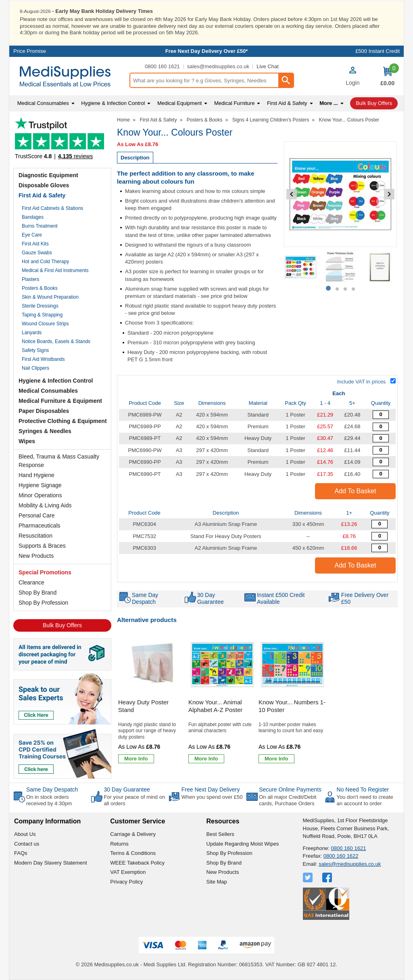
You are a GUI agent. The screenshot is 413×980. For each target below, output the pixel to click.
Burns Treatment (40, 226)
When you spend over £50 (212, 797)
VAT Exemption (128, 872)
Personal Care (37, 515)
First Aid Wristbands (43, 359)
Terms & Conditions (133, 853)
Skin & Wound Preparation (50, 297)
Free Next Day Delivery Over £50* (207, 51)
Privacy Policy (126, 882)
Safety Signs (35, 350)
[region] (152, 665)
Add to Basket (356, 491)
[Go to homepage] (69, 76)
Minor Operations (40, 495)
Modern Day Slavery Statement (51, 863)
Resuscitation (35, 536)
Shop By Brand (38, 593)
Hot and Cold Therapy (45, 262)
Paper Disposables (44, 411)
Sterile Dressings (40, 306)
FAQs (21, 853)
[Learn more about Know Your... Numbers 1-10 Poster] (276, 759)
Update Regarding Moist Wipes (243, 844)
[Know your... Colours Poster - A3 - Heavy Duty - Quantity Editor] (381, 474)
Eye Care (32, 235)
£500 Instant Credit (378, 51)
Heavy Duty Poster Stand (143, 706)
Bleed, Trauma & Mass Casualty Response (59, 461)
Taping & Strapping (42, 315)
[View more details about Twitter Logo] (309, 877)
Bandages (33, 217)
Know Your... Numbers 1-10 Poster (292, 706)
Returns (119, 844)
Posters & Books (40, 288)
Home (123, 120)
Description (135, 158)
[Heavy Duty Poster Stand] (152, 699)
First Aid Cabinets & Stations (52, 208)
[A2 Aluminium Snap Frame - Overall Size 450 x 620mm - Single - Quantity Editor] (380, 548)
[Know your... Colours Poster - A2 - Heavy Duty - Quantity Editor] (381, 439)
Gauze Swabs (37, 253)
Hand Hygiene (37, 475)
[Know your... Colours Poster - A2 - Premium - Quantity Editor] (381, 427)
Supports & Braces (42, 546)
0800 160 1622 (341, 856)
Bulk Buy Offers (62, 625)
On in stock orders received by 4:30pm (49, 800)
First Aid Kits (35, 244)
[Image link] (62, 753)
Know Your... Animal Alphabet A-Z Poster (215, 706)
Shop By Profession (43, 603)
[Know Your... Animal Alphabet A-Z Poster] (222, 699)
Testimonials (62, 141)
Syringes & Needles (45, 431)
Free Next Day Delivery (211, 789)
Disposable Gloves (44, 185)
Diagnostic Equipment (48, 175)
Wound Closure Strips (45, 324)
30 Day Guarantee (127, 789)
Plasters (30, 279)
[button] (353, 77)
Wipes (27, 441)
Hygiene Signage (40, 485)
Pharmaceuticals (40, 526)
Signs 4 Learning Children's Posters (271, 120)
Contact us (27, 844)
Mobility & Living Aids (45, 505)
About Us (25, 834)
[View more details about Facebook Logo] (328, 877)
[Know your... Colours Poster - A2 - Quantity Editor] (381, 415)
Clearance (31, 582)
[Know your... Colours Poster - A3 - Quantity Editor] (381, 450)
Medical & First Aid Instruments (55, 270)
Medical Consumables (48, 391)
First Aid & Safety (42, 195)
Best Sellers (220, 834)
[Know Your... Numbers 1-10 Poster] (292, 699)
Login (353, 83)
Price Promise (30, 51)
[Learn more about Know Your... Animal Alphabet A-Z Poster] (206, 759)
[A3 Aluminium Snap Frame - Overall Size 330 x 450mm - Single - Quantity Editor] (380, 524)
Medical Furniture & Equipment (60, 401)
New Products (36, 556)
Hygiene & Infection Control (56, 381)
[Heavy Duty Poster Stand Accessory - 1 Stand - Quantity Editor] (380, 536)
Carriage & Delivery (133, 834)
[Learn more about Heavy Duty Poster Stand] (136, 759)
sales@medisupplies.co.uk (218, 66)
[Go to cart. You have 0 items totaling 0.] (387, 76)
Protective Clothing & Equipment (63, 421)
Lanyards (32, 333)
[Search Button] (286, 80)
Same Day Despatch (52, 789)
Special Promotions (45, 572)
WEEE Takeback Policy (137, 863)
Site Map (217, 882)
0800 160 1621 (162, 66)
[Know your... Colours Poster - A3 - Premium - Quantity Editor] (381, 462)
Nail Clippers (35, 368)
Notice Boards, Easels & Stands (56, 341)
